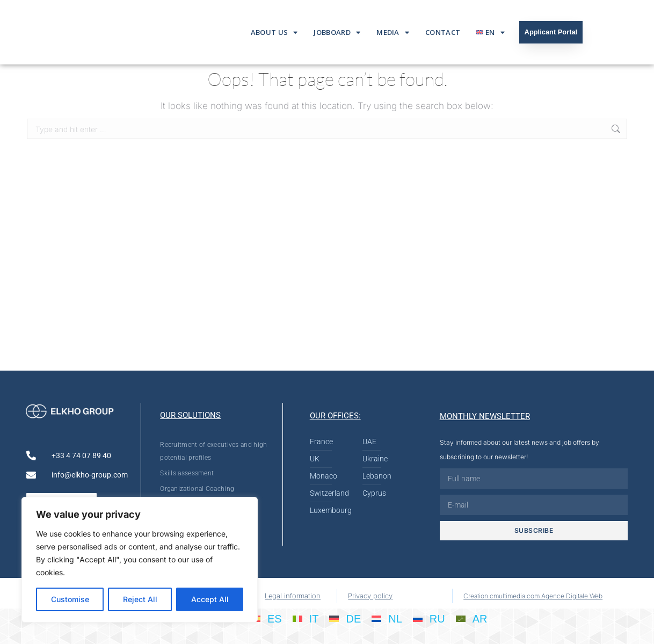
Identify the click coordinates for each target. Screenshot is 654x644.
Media (393, 32)
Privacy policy (370, 596)
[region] (140, 560)
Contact (443, 32)
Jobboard (337, 32)
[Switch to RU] (429, 618)
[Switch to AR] (472, 618)
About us (274, 32)
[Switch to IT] (306, 618)
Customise (70, 599)
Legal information (293, 596)
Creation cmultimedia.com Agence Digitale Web (533, 596)
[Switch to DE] (345, 618)
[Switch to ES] (266, 618)
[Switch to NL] (387, 618)
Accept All (210, 599)
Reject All (140, 599)
